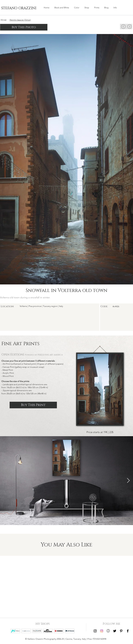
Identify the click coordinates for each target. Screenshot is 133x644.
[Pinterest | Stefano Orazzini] (121, 631)
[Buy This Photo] (24, 27)
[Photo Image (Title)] (20, 20)
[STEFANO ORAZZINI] (19, 8)
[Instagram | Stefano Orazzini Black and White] (95, 631)
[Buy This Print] (33, 405)
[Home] (4, 20)
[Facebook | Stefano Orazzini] (128, 631)
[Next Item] (128, 481)
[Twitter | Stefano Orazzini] (115, 631)
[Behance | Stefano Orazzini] (108, 631)
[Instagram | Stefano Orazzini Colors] (102, 631)
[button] (87, 8)
